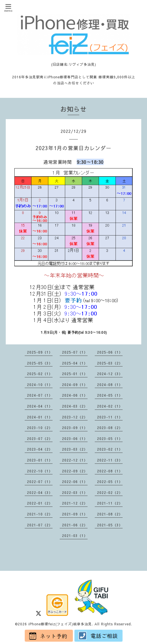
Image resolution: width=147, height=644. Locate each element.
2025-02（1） (40, 374)
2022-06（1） (75, 482)
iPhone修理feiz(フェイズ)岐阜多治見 (60, 624)
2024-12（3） (110, 374)
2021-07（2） (40, 525)
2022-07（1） (40, 482)
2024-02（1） (110, 406)
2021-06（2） (75, 525)
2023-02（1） (110, 449)
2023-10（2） (40, 428)
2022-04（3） (40, 492)
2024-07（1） (40, 395)
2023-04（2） (40, 449)
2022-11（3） (110, 460)
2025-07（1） (75, 352)
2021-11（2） (110, 503)
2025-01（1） (75, 374)
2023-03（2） (75, 449)
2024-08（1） (110, 385)
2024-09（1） (75, 385)
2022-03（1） (75, 492)
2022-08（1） (110, 471)
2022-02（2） (110, 492)
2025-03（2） (110, 363)
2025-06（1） (110, 352)
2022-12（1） (75, 460)
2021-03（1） (75, 536)
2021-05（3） (110, 525)
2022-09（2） (75, 471)
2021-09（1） (75, 514)
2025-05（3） (40, 363)
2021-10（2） (40, 514)
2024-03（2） (75, 406)
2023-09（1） (75, 428)
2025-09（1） (40, 352)
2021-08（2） (110, 514)
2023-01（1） (40, 460)
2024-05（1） (110, 395)
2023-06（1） (75, 439)
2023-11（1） (110, 417)
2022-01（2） (40, 503)
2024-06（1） (75, 395)
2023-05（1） (110, 439)
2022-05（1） (110, 482)
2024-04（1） (40, 406)
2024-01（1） (40, 417)
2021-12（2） (75, 503)
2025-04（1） (75, 363)
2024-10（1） (40, 385)
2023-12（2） (75, 417)
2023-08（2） (110, 428)
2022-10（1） (40, 471)
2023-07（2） (40, 439)
